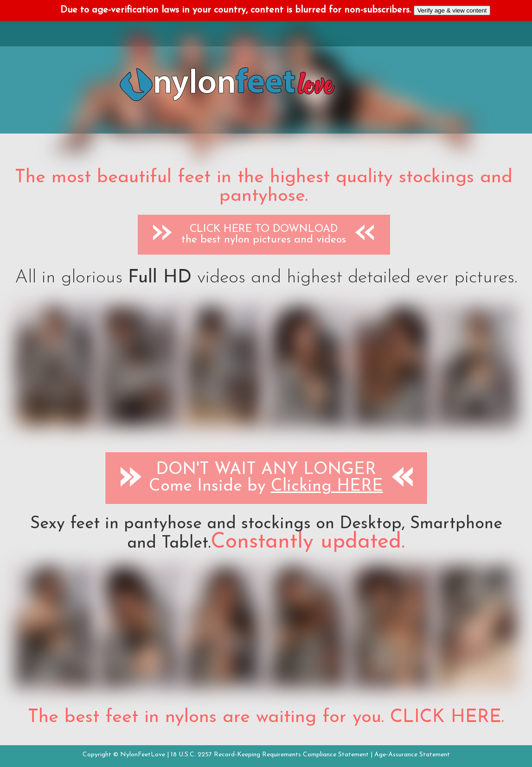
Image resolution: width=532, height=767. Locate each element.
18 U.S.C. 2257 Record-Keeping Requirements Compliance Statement (270, 755)
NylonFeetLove (143, 755)
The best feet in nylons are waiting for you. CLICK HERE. (266, 717)
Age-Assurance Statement (412, 755)
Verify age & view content (452, 10)
